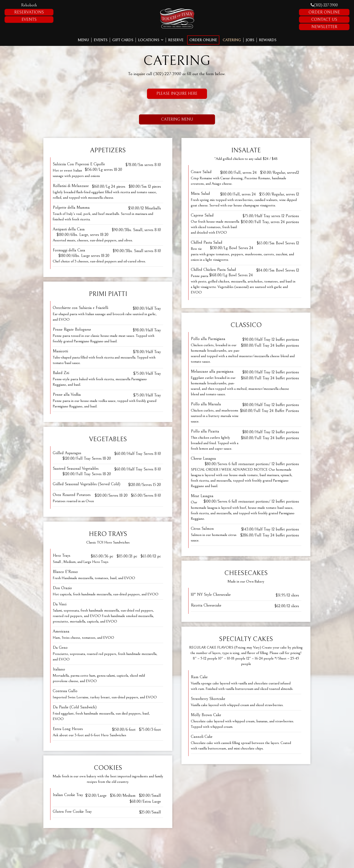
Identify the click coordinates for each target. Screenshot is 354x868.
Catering (232, 40)
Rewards (268, 40)
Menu (83, 40)
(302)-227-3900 (324, 5)
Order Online (324, 12)
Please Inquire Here (172, 95)
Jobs (250, 40)
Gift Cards (123, 40)
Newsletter (324, 27)
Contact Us (324, 20)
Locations (151, 40)
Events (29, 20)
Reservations (29, 12)
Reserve (176, 40)
